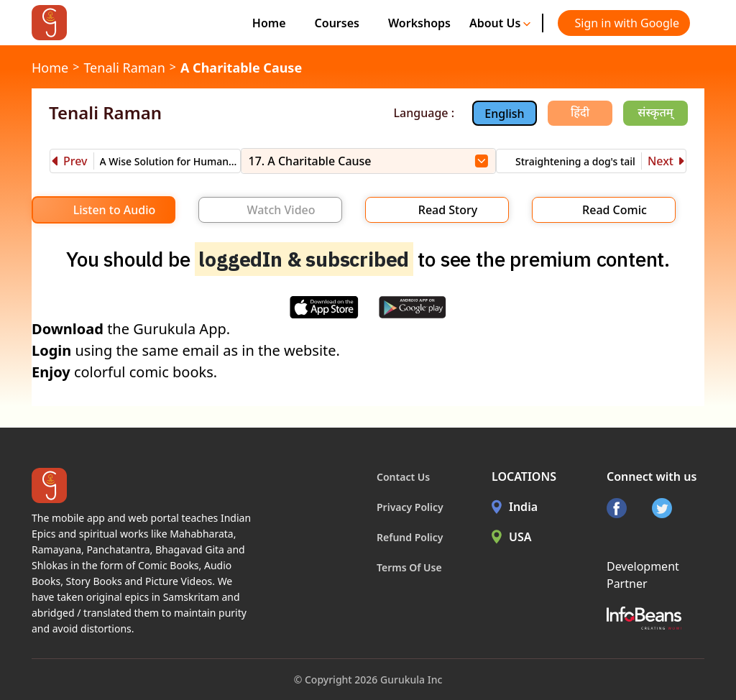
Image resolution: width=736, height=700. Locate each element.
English (504, 114)
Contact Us (403, 477)
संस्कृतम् (655, 112)
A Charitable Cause (241, 68)
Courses (337, 23)
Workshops (419, 23)
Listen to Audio (115, 210)
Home (269, 23)
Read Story (448, 210)
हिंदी (580, 112)
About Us (500, 23)
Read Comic (615, 210)
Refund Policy (410, 537)
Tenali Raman (124, 68)
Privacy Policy (410, 507)
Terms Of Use (409, 567)
